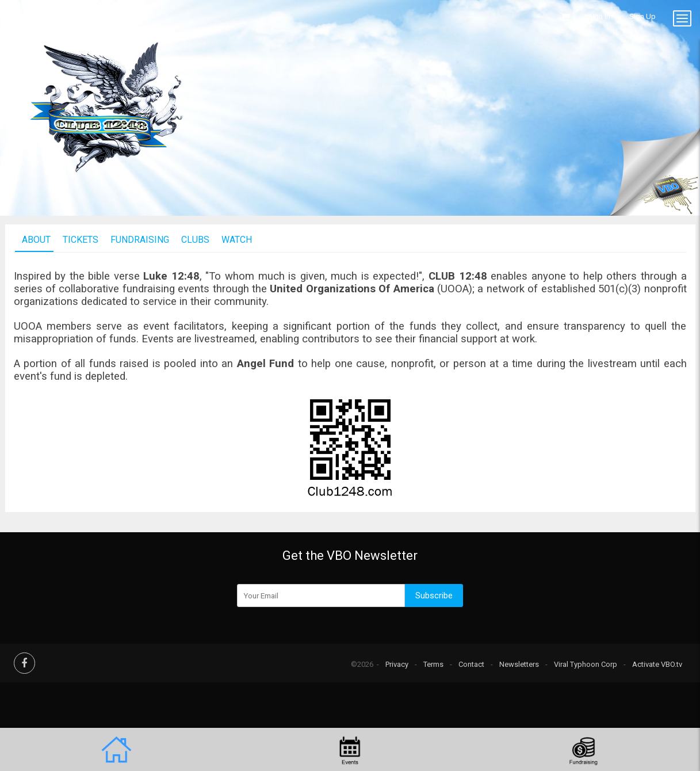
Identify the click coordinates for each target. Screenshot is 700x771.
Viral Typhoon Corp (586, 664)
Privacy (397, 664)
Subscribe (434, 596)
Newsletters (519, 664)
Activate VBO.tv (657, 664)
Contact (471, 664)
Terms (433, 664)
